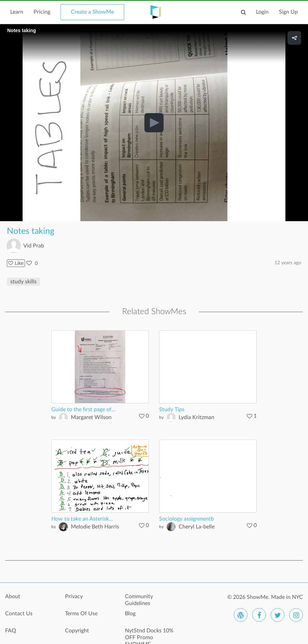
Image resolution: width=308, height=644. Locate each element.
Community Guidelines (139, 600)
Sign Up (288, 12)
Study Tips (172, 410)
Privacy (74, 596)
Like (16, 263)
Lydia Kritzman (196, 417)
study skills (23, 282)
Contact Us (19, 614)
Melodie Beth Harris (95, 527)
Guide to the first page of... (84, 410)
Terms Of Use (81, 614)
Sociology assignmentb (187, 519)
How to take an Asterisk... (82, 519)
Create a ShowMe (92, 12)
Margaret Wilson (91, 417)
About (13, 596)
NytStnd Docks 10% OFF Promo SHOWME (149, 634)
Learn (17, 12)
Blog (130, 614)
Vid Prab (34, 246)
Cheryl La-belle (197, 527)
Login (262, 12)
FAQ (11, 631)
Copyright (77, 631)
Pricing (42, 12)
